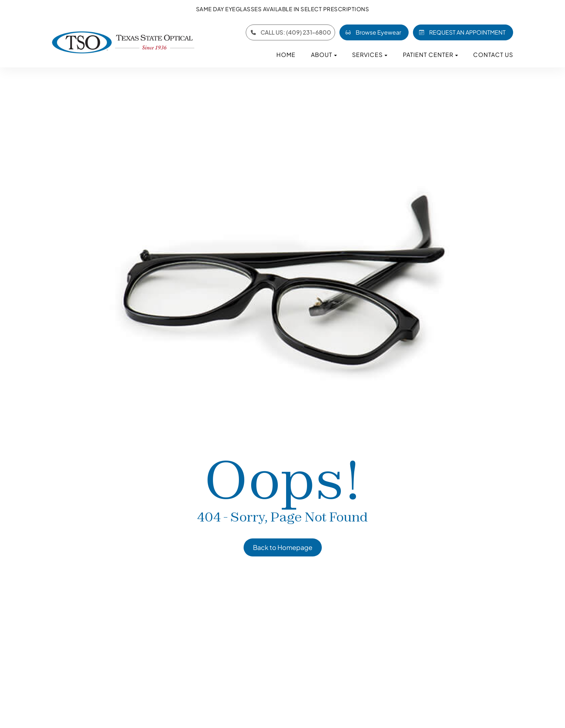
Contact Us (493, 55)
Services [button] (370, 55)
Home (286, 55)
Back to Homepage (283, 547)
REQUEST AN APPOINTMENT (461, 32)
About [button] (324, 55)
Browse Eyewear (372, 32)
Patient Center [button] (430, 55)
